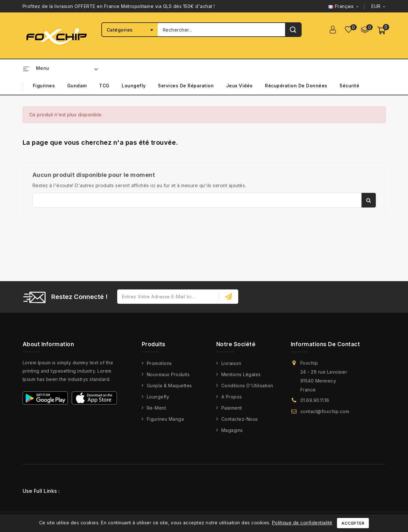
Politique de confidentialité (302, 523)
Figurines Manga (165, 419)
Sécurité (349, 86)
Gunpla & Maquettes (169, 386)
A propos (232, 397)
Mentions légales (241, 374)
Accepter (353, 523)
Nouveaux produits (168, 374)
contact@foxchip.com (325, 411)
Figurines (44, 86)
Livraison (231, 363)
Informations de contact (326, 344)
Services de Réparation (186, 86)
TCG (104, 86)
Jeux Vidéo (240, 86)
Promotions (159, 363)
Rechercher (369, 200)
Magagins (232, 430)
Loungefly (134, 86)
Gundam (77, 86)
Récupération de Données (296, 86)
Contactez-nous (240, 419)
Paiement (232, 408)
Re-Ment (157, 408)
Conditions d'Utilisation (247, 386)
